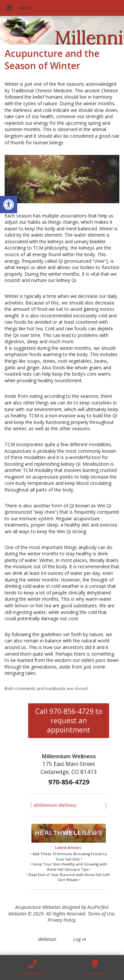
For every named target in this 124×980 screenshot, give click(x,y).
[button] (9, 205)
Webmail (47, 939)
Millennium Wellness (55, 805)
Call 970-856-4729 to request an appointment (69, 721)
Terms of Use (101, 914)
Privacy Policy (62, 920)
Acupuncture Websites (38, 907)
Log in (80, 939)
